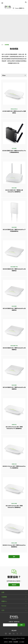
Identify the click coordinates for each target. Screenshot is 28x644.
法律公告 (6, 642)
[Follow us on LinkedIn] (14, 634)
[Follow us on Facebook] (6, 634)
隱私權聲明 (16, 642)
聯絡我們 (14, 585)
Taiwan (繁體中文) (20, 8)
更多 (14, 557)
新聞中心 (4, 601)
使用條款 (11, 642)
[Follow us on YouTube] (10, 634)
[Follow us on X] (17, 634)
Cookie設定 (22, 642)
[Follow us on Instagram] (21, 634)
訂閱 (21, 625)
